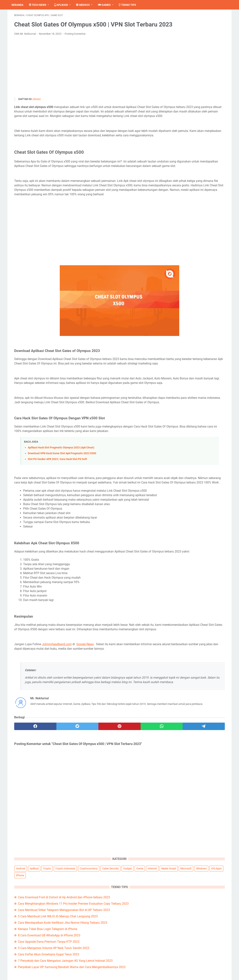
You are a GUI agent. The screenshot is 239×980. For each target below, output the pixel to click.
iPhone (205, 55)
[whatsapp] (113, 811)
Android (175, 27)
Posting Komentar (75, 45)
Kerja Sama (181, 964)
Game (208, 41)
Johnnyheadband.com (57, 718)
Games (107, 5)
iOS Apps (191, 55)
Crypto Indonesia (181, 34)
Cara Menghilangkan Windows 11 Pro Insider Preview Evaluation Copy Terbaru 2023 (197, 92)
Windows (176, 55)
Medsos (86, 5)
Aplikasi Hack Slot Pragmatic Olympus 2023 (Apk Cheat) (61, 504)
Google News (85, 718)
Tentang (105, 951)
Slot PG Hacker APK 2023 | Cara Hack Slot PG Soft (57, 515)
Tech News (40, 5)
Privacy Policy (109, 960)
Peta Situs (180, 960)
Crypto (202, 27)
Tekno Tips (130, 5)
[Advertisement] (85, 78)
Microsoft (209, 48)
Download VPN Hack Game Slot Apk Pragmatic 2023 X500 (62, 510)
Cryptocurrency (204, 34)
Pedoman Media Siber (188, 951)
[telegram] (141, 811)
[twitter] (56, 811)
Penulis (179, 955)
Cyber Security (179, 41)
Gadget (196, 41)
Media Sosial (192, 48)
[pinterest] (85, 811)
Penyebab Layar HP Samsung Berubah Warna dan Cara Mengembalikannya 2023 (198, 205)
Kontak (104, 955)
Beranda (20, 5)
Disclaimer (107, 964)
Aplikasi (64, 5)
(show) (37, 111)
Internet (175, 48)
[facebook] (28, 811)
